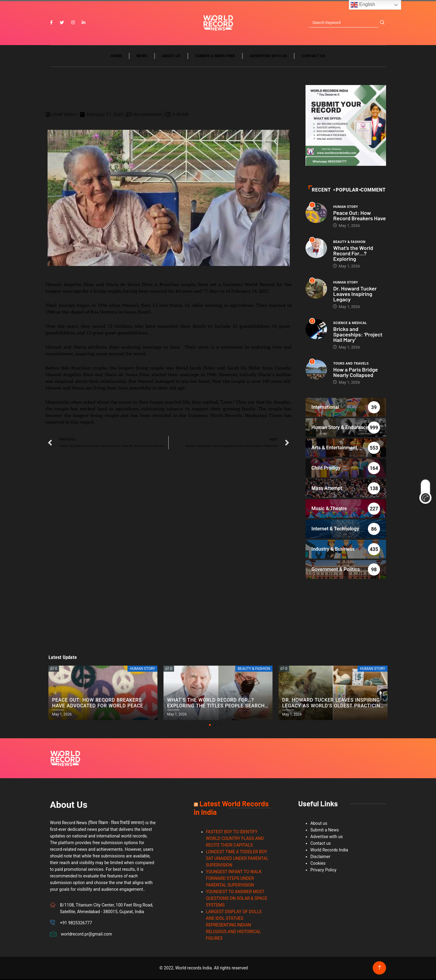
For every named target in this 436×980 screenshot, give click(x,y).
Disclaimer (320, 857)
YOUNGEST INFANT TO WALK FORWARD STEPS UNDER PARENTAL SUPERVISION (234, 879)
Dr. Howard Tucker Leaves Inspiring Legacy (355, 294)
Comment (373, 190)
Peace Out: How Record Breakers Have (359, 216)
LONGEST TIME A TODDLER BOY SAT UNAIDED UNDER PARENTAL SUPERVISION (237, 859)
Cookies (318, 864)
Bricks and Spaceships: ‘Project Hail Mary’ (358, 335)
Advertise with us (268, 57)
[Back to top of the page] (380, 969)
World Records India (329, 851)
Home (116, 57)
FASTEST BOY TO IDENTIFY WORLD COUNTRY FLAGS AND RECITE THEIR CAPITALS (235, 839)
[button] (210, 726)
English (363, 5)
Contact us (313, 57)
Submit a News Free (215, 57)
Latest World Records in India (231, 809)
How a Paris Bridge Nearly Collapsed (355, 373)
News (142, 57)
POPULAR (347, 190)
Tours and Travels (351, 364)
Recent (320, 190)
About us (171, 57)
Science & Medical (350, 324)
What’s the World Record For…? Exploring (353, 254)
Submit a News (325, 831)
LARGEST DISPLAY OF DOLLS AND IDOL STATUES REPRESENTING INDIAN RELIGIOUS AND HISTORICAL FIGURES (234, 926)
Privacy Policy (323, 871)
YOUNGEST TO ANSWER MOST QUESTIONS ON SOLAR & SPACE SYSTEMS (237, 899)
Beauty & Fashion (349, 243)
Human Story (345, 207)
